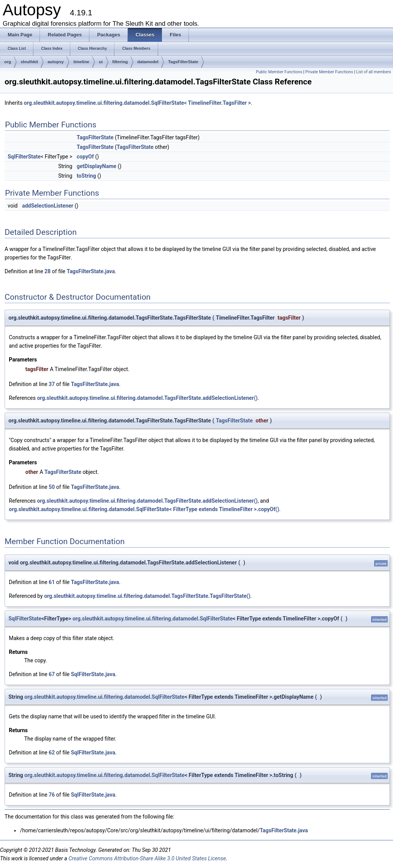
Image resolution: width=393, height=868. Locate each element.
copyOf (85, 157)
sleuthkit (29, 62)
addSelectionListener (48, 206)
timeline (81, 62)
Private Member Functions (329, 72)
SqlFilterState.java (93, 674)
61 (52, 582)
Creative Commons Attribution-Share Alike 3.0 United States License (147, 858)
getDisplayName (97, 166)
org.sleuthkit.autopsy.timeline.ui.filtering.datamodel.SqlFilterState (153, 619)
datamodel (148, 62)
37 (52, 384)
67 (52, 674)
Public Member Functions (279, 72)
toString (87, 176)
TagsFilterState (183, 62)
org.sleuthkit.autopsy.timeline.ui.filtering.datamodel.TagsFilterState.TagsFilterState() (147, 596)
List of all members (374, 72)
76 (52, 795)
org (8, 62)
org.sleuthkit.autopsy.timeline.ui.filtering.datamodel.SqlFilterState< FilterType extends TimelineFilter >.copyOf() (144, 509)
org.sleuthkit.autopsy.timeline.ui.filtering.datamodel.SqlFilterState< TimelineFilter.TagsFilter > (137, 103)
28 (48, 271)
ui (101, 62)
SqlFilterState (24, 157)
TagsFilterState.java (91, 271)
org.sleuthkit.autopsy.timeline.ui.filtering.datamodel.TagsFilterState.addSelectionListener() (147, 398)
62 (52, 752)
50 (52, 487)
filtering (120, 62)
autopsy (56, 62)
